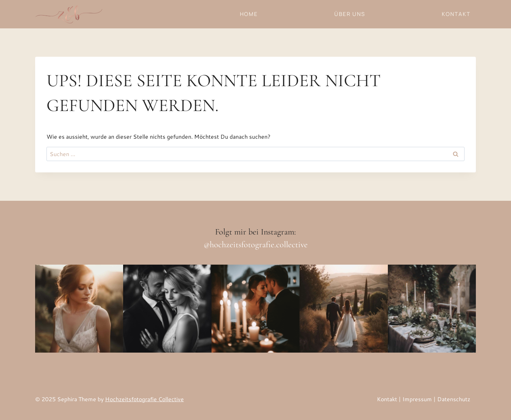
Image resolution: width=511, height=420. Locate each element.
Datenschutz (454, 399)
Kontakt (456, 14)
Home (249, 14)
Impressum (417, 399)
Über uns (350, 14)
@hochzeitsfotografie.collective (256, 245)
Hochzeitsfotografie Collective (144, 399)
